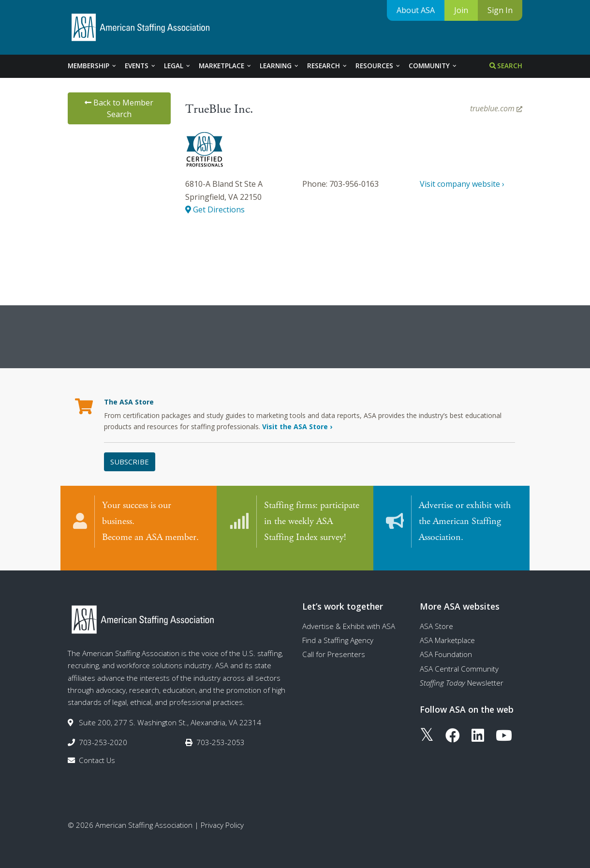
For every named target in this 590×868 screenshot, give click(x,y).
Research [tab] (327, 66)
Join (461, 10)
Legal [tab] (177, 66)
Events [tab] (140, 66)
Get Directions (215, 210)
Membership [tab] (92, 66)
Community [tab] (433, 66)
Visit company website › (462, 184)
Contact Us (97, 751)
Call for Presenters (334, 645)
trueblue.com (496, 108)
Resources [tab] (378, 66)
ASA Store (436, 616)
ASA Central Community (459, 659)
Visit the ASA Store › (297, 427)
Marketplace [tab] (225, 66)
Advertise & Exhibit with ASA (349, 616)
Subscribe (130, 462)
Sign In (500, 10)
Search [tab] (506, 66)
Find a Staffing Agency (338, 630)
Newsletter (462, 673)
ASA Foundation (446, 645)
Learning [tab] (280, 66)
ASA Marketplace (447, 630)
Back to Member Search (119, 108)
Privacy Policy (222, 815)
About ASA (416, 10)
